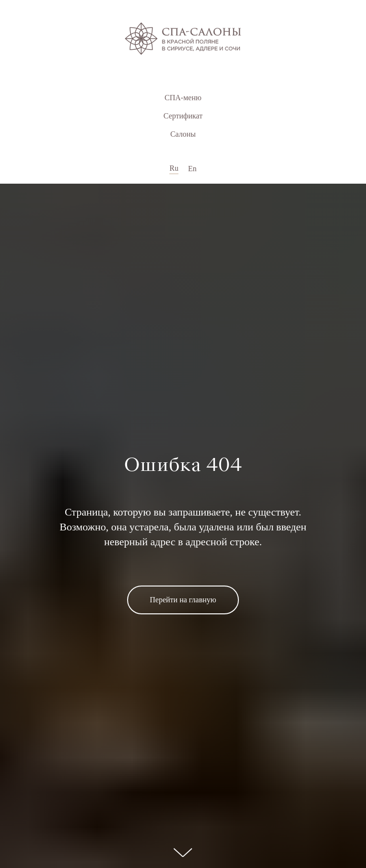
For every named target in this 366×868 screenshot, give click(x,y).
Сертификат (183, 116)
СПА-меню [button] (183, 98)
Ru (174, 168)
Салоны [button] (183, 134)
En (192, 169)
